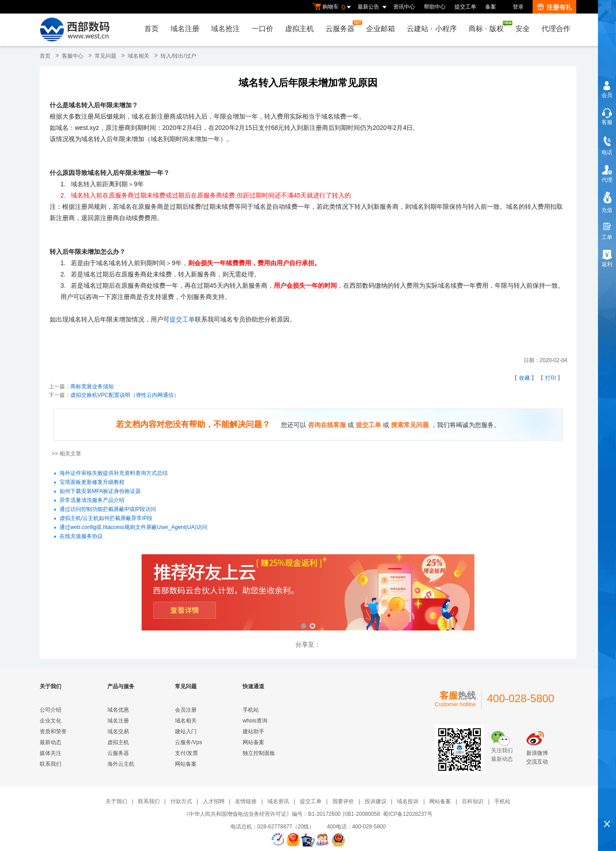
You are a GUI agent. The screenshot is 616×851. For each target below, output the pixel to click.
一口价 (262, 29)
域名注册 (185, 29)
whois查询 (255, 721)
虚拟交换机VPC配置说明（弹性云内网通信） (125, 395)
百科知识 (473, 801)
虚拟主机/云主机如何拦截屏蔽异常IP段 (106, 519)
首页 (152, 29)
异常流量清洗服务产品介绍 (92, 501)
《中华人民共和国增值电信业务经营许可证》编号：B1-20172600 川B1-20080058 (282, 814)
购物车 (333, 7)
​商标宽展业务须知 (92, 386)
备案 (491, 7)
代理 (607, 180)
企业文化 (51, 721)
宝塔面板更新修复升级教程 (92, 483)
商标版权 (488, 27)
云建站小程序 (432, 29)
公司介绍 (51, 710)
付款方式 (181, 801)
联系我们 (51, 764)
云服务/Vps (188, 742)
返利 (607, 264)
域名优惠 (118, 710)
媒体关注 (51, 753)
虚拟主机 (299, 29)
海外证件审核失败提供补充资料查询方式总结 (114, 474)
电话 (607, 152)
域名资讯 (278, 801)
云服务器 (342, 26)
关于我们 (116, 801)
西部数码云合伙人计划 (308, 593)
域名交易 (118, 731)
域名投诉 (408, 801)
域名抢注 (225, 29)
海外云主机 (121, 764)
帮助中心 (435, 7)
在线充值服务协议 (81, 537)
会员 (607, 95)
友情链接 (246, 801)
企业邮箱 (381, 29)
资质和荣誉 (53, 731)
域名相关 (138, 56)
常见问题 (106, 56)
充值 (607, 210)
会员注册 (186, 710)
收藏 (524, 378)
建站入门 (186, 731)
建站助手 (253, 731)
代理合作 (556, 29)
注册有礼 (554, 7)
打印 (551, 378)
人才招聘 (214, 801)
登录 (518, 7)
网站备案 (186, 764)
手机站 (251, 710)
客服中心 (73, 56)
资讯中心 (404, 7)
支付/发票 (186, 753)
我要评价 (343, 801)
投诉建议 (376, 801)
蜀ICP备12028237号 (407, 814)
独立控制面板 (259, 753)
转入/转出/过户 (178, 56)
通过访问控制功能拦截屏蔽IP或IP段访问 (108, 510)
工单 (607, 237)
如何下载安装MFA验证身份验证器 (100, 492)
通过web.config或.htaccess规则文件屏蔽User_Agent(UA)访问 (133, 528)
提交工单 (465, 7)
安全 (523, 29)
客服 (607, 122)
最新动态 (51, 742)
